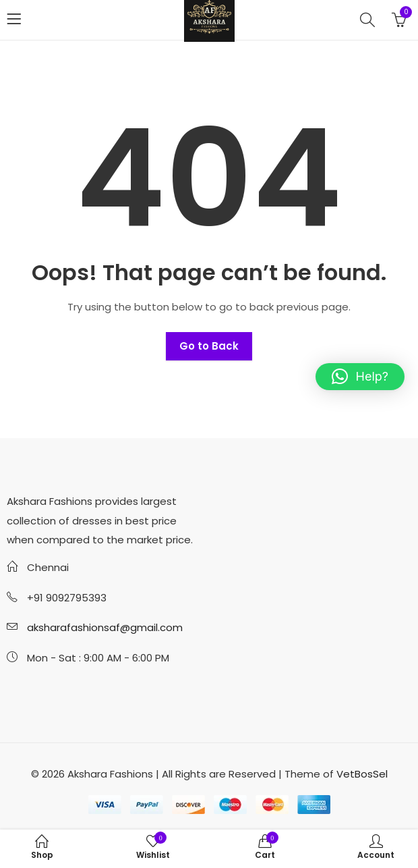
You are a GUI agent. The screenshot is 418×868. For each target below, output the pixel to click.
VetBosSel (362, 774)
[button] (360, 377)
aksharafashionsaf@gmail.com (105, 627)
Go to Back (209, 346)
